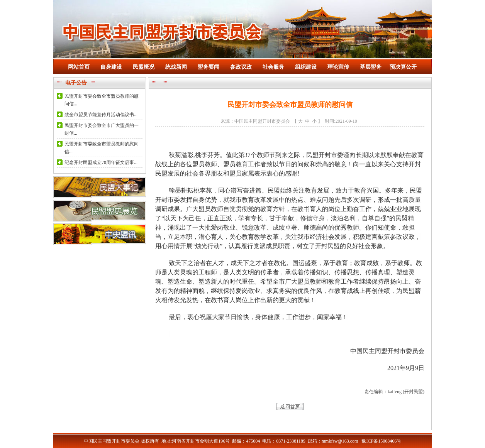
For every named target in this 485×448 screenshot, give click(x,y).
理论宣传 (338, 67)
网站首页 (79, 67)
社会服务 (273, 67)
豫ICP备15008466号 (381, 441)
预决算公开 (403, 67)
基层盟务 (371, 67)
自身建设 (111, 67)
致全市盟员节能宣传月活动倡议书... (101, 115)
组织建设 (306, 67)
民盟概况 (144, 67)
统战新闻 (176, 67)
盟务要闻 (209, 67)
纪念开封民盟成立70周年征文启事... (101, 162)
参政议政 (241, 67)
